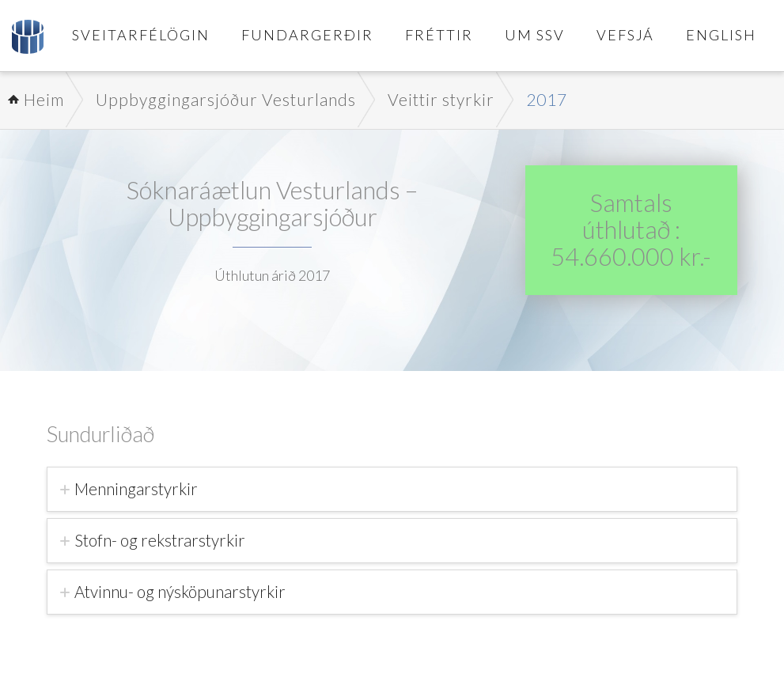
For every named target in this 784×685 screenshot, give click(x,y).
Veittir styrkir (441, 99)
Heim (44, 99)
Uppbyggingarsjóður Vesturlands (226, 99)
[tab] (392, 489)
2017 (547, 99)
